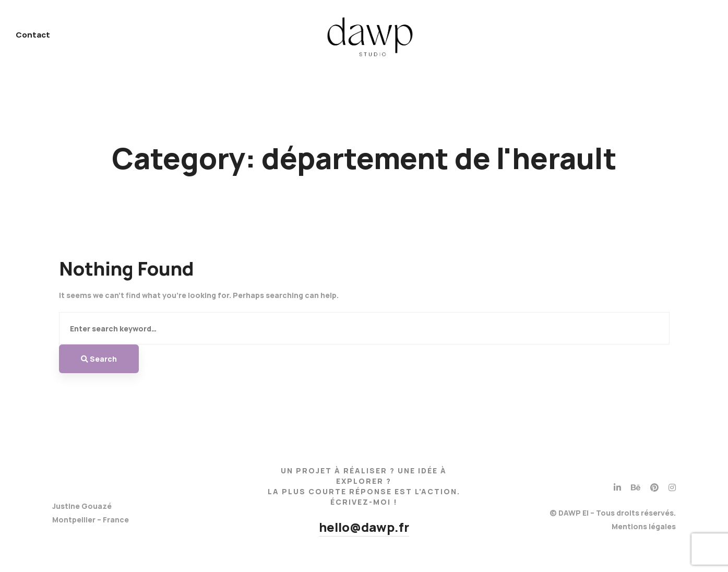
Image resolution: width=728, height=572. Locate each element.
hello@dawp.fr (364, 527)
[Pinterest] (654, 487)
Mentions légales (644, 526)
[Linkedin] (617, 487)
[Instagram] (672, 487)
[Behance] (636, 487)
